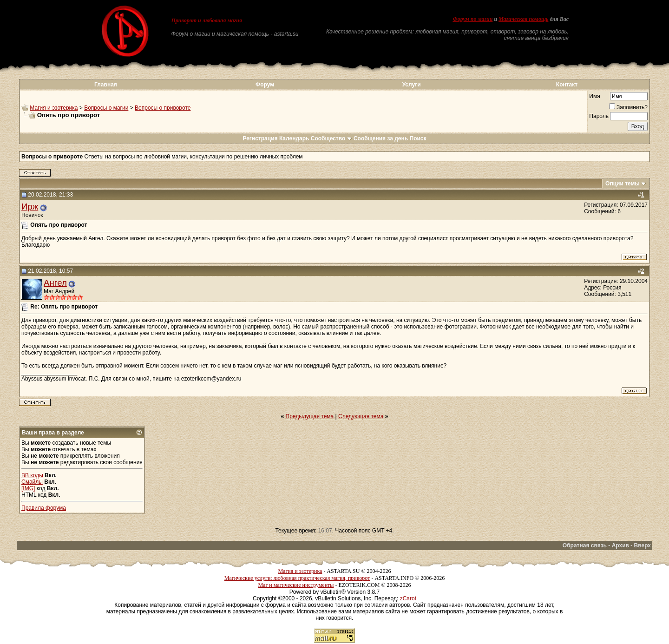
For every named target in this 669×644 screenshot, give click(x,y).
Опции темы (623, 184)
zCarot (408, 598)
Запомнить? (628, 107)
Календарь (294, 138)
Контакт (567, 85)
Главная (106, 85)
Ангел (55, 283)
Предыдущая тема (310, 416)
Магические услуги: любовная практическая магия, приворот (297, 578)
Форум (265, 85)
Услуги (412, 85)
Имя (594, 96)
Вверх (643, 545)
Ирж (30, 207)
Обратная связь (585, 545)
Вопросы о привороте (163, 108)
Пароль (599, 116)
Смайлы (32, 482)
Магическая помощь (523, 19)
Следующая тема (361, 416)
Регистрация (260, 138)
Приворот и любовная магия (207, 20)
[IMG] (28, 488)
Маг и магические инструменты (296, 585)
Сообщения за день (381, 138)
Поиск (418, 138)
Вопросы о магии (106, 108)
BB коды (32, 475)
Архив (620, 545)
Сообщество (331, 138)
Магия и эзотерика (54, 108)
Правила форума (44, 508)
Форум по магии (472, 19)
